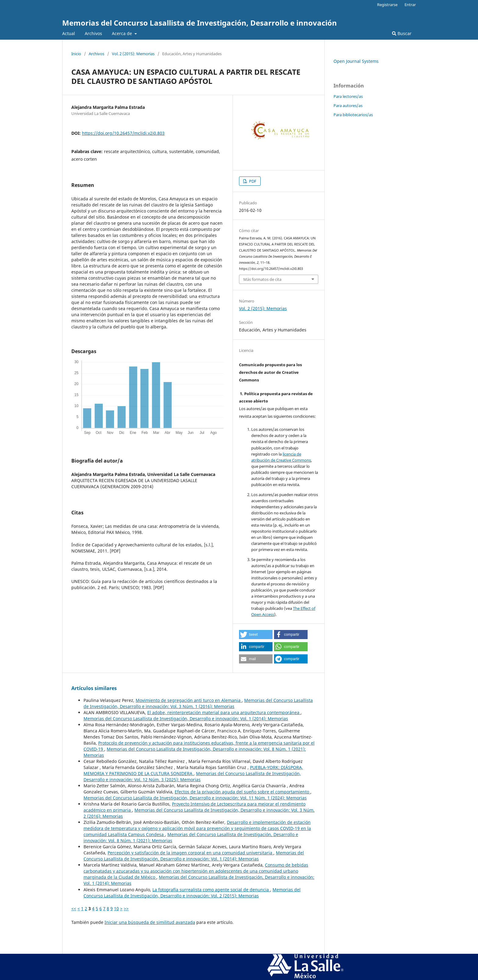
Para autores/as (348, 106)
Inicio (76, 54)
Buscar (402, 33)
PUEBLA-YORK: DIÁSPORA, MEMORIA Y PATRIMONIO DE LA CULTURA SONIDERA (193, 770)
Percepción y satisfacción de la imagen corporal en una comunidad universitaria (191, 853)
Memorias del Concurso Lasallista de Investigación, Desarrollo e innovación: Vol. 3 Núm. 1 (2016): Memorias (198, 703)
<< (74, 908)
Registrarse (387, 5)
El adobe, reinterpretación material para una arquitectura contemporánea (224, 712)
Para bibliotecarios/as (353, 115)
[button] (256, 635)
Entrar (410, 5)
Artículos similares (94, 688)
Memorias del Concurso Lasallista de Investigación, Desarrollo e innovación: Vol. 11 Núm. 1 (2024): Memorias (195, 798)
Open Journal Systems (356, 61)
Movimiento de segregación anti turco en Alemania (189, 700)
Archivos (93, 33)
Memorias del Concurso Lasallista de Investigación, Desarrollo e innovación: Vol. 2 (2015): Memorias (192, 893)
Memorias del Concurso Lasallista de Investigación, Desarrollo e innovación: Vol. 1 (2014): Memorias (186, 719)
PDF (252, 181)
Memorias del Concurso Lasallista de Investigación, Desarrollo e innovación (200, 23)
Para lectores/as (348, 96)
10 (116, 908)
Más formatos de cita (262, 279)
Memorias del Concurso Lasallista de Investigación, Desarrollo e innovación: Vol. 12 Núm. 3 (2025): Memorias (192, 776)
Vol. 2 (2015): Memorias (133, 54)
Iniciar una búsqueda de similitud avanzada (150, 922)
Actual (69, 33)
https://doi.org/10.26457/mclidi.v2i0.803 (123, 133)
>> (126, 908)
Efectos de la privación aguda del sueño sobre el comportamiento (243, 792)
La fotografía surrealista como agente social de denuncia (211, 890)
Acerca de (123, 33)
